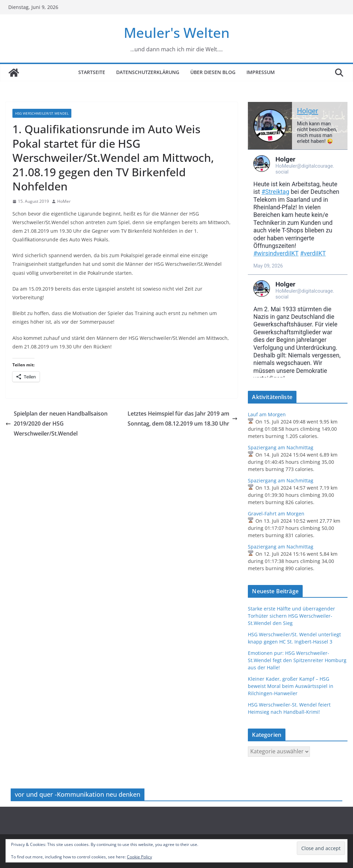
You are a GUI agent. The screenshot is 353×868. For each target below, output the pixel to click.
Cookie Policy (139, 857)
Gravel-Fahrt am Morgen (276, 514)
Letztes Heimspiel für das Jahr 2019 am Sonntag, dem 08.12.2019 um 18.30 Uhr (183, 419)
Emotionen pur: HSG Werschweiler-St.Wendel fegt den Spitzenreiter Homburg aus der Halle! (297, 660)
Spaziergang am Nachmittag (281, 447)
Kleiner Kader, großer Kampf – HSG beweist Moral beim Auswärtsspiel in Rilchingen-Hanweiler (291, 686)
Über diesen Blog (213, 72)
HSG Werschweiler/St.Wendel (42, 113)
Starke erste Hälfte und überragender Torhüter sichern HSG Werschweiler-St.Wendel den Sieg (291, 616)
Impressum (261, 72)
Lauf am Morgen (267, 414)
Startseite (92, 72)
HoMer (64, 201)
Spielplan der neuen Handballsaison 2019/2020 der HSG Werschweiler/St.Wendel (57, 423)
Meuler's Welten (177, 33)
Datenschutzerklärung (148, 72)
